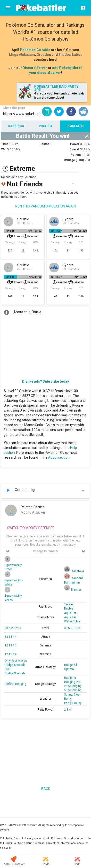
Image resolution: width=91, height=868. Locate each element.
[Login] (82, 8)
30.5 (67, 628)
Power (75, 144)
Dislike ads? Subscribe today (45, 381)
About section (59, 457)
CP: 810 (10, 231)
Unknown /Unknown (23, 236)
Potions (76, 155)
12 (7, 637)
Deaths (44, 144)
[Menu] (8, 8)
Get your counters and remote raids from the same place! (59, 96)
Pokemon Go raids (35, 50)
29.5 (18, 628)
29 (13, 628)
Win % (5, 149)
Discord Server (35, 68)
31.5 (78, 628)
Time (5, 144)
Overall (74, 149)
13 (11, 637)
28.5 (8, 628)
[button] (59, 112)
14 (15, 637)
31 (73, 628)
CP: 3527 (56, 231)
